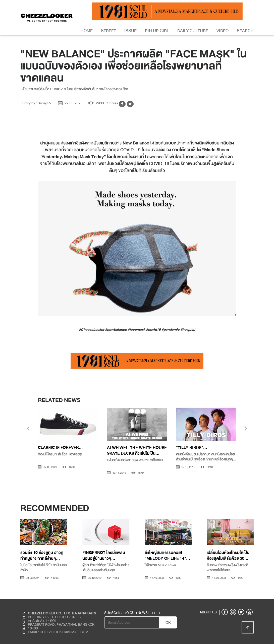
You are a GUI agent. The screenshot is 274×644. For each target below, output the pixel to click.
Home (87, 31)
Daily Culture (193, 31)
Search (245, 31)
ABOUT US (208, 612)
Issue (130, 31)
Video (223, 31)
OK (168, 623)
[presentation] (28, 429)
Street (108, 31)
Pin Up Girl (157, 31)
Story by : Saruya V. (37, 103)
